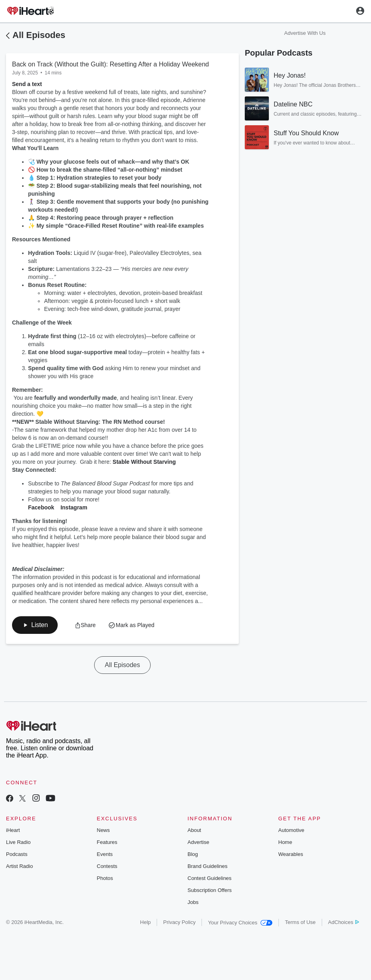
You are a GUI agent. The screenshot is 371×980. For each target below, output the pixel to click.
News (104, 830)
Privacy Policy (179, 922)
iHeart (13, 830)
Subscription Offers (210, 890)
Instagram (74, 507)
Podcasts (17, 854)
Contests (107, 866)
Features (107, 842)
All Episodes (39, 35)
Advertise (198, 842)
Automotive (291, 830)
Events (105, 854)
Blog (193, 854)
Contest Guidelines (210, 878)
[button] (35, 625)
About (194, 830)
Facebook (41, 507)
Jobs (193, 902)
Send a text (27, 84)
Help (146, 922)
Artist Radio (19, 866)
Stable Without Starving (143, 462)
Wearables (291, 854)
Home (285, 842)
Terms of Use (300, 922)
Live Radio (18, 842)
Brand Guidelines (208, 866)
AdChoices (344, 922)
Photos (105, 878)
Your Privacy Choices (240, 923)
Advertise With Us (305, 33)
